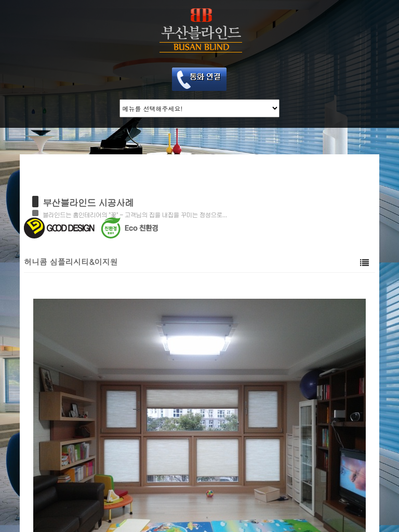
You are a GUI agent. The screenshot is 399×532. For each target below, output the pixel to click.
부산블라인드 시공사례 (88, 202)
